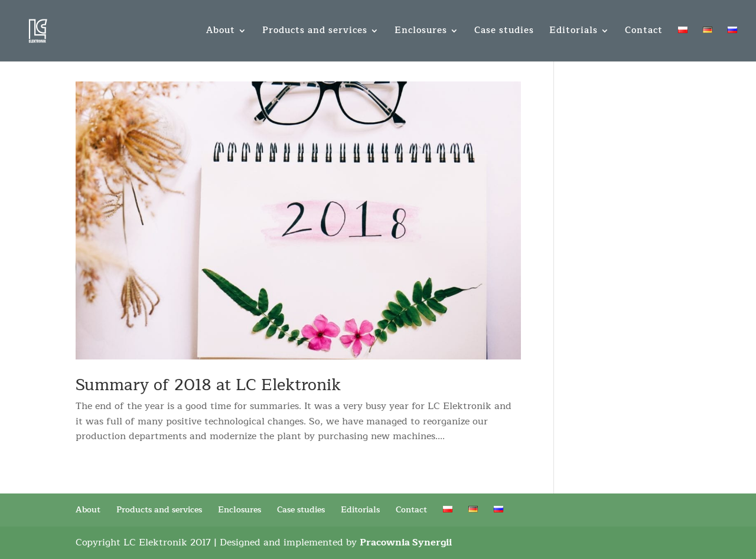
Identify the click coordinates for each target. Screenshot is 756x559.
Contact (644, 32)
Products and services (315, 32)
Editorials (573, 32)
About (221, 32)
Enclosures (421, 32)
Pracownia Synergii (406, 542)
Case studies (504, 32)
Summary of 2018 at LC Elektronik (208, 385)
